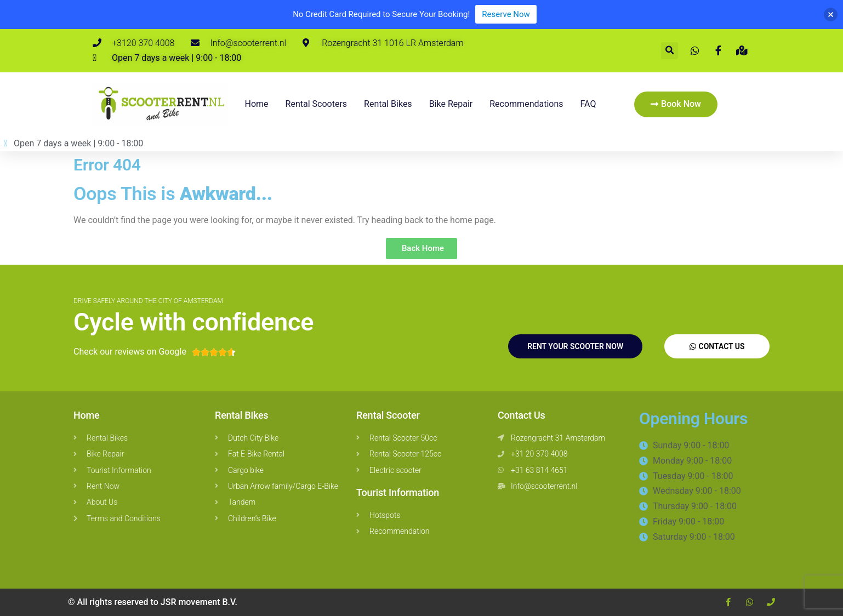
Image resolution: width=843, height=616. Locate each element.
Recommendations (526, 104)
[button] (670, 51)
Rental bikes (388, 104)
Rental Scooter (388, 415)
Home (257, 104)
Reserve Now (506, 14)
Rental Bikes (241, 415)
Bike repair (451, 104)
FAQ (588, 104)
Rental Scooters (317, 104)
